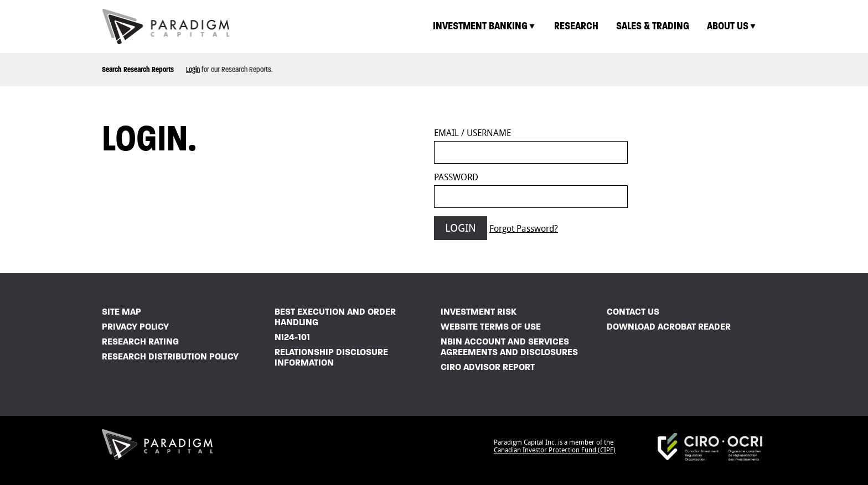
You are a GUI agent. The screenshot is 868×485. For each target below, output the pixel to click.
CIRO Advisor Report (488, 367)
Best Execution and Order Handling (335, 317)
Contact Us (633, 312)
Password (456, 177)
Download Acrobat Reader (669, 327)
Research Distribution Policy (170, 356)
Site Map (122, 312)
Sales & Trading (653, 26)
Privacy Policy (135, 327)
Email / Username (472, 133)
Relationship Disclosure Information (331, 357)
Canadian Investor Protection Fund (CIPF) (555, 450)
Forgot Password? (524, 229)
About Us (732, 26)
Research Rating (140, 341)
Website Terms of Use (491, 327)
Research (576, 26)
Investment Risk (479, 312)
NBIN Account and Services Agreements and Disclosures (509, 347)
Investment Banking (485, 26)
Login (193, 69)
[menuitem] (485, 26)
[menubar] (595, 26)
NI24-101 (292, 337)
